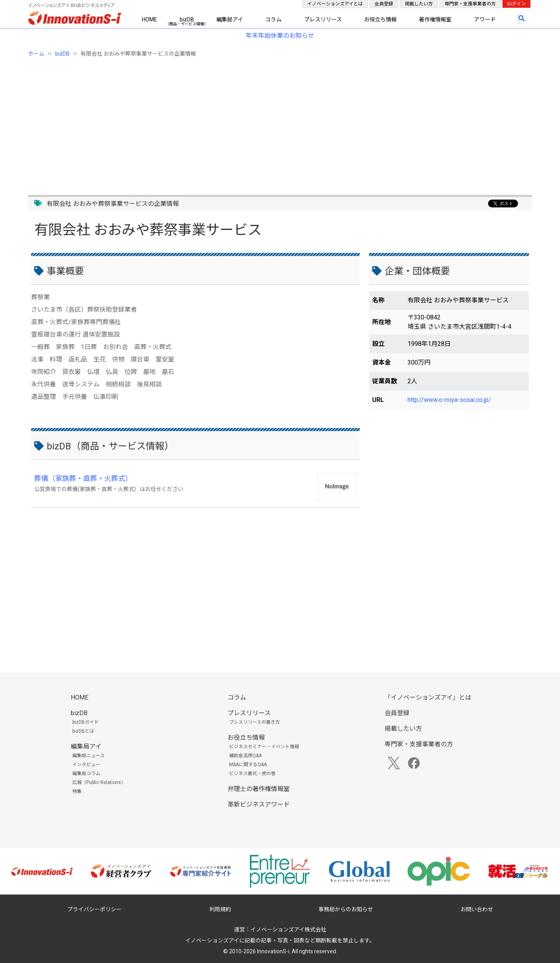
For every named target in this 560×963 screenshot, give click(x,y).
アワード (485, 19)
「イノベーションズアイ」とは (428, 697)
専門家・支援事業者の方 (470, 4)
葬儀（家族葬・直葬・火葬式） (83, 478)
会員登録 (384, 4)
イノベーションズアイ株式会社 (288, 930)
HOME (150, 19)
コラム (273, 19)
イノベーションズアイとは (335, 4)
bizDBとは (83, 731)
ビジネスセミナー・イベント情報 (264, 747)
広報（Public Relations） (99, 782)
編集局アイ (230, 19)
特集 (77, 791)
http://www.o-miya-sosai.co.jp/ (449, 400)
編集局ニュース (88, 756)
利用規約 (220, 909)
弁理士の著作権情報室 (259, 789)
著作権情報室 (435, 19)
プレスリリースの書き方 (255, 722)
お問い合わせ (477, 909)
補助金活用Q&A (245, 756)
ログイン (516, 4)
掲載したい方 (419, 4)
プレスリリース (323, 19)
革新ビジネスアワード (259, 804)
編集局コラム (86, 774)
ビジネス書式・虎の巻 (252, 774)
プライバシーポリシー (94, 909)
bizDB (187, 19)
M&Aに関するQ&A (248, 765)
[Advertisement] (261, 122)
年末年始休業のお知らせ (280, 36)
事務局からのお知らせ (346, 909)
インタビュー (86, 765)
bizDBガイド (86, 722)
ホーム (36, 54)
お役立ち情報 (380, 19)
